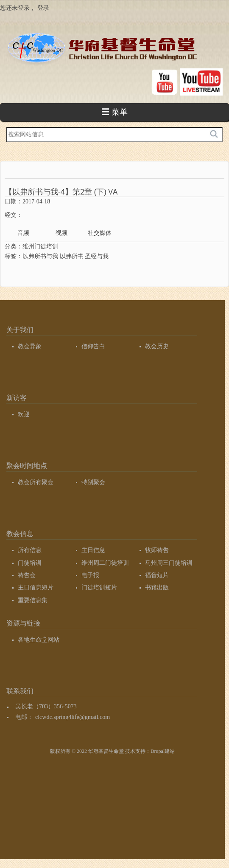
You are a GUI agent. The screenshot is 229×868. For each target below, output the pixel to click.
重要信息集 (33, 600)
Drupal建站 (163, 751)
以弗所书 (72, 256)
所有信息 (30, 550)
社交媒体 (100, 233)
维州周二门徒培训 (105, 563)
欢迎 (24, 414)
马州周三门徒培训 (169, 563)
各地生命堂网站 (39, 640)
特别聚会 (93, 482)
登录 (43, 8)
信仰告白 (93, 346)
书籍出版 (157, 588)
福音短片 (157, 575)
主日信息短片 (36, 588)
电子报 (90, 575)
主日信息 (93, 550)
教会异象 (30, 346)
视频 (61, 233)
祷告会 (27, 575)
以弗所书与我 (40, 256)
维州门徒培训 (40, 247)
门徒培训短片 (99, 588)
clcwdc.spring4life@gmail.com (73, 717)
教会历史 (157, 346)
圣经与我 (97, 256)
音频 (23, 233)
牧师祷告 (157, 550)
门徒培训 (30, 563)
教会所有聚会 (36, 482)
